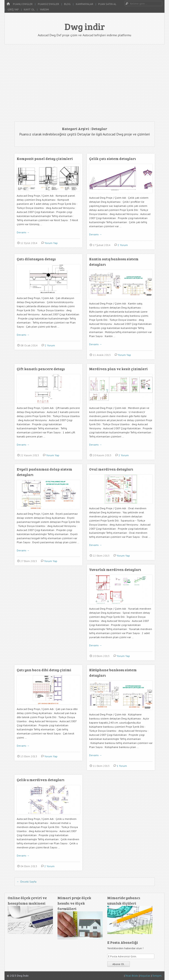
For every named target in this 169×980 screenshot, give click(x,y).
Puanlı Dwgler (23, 4)
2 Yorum (123, 245)
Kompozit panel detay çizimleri (45, 158)
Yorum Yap (51, 243)
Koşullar (145, 976)
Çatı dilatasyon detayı (36, 259)
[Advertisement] (84, 83)
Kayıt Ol (29, 9)
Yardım (44, 9)
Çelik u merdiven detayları (41, 780)
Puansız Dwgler (48, 4)
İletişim (157, 976)
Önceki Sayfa (27, 882)
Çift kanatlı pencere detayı (41, 369)
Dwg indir (85, 26)
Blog (67, 4)
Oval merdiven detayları (111, 469)
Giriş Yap (13, 9)
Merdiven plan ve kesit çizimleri (118, 369)
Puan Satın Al (107, 4)
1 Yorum (122, 766)
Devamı (23, 232)
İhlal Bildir (132, 976)
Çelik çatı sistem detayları (113, 158)
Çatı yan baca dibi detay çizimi (44, 670)
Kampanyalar (84, 4)
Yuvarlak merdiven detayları (115, 569)
